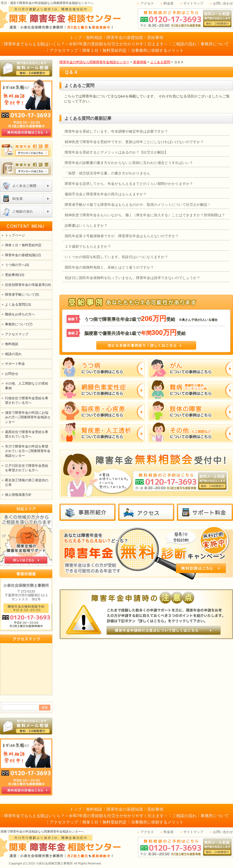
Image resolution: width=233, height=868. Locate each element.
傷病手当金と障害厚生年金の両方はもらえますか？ (106, 194)
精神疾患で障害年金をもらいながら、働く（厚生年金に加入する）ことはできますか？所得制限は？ (145, 215)
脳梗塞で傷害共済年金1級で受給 (135, 333)
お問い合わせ (223, 3)
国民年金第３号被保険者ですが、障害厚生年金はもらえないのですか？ (122, 236)
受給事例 (155, 38)
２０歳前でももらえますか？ (88, 246)
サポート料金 (15, 364)
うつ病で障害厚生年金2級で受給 (151, 318)
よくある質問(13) (18, 304)
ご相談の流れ (184, 44)
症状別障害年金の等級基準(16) (28, 285)
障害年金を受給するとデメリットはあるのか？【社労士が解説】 (116, 152)
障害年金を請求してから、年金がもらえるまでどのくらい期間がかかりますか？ (129, 184)
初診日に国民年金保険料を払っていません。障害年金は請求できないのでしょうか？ (132, 278)
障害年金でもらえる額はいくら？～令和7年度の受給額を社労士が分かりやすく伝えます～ (86, 44)
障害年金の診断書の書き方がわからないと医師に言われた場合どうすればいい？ (129, 163)
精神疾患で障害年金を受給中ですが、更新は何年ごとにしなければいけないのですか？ (134, 142)
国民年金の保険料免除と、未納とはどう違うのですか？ (109, 267)
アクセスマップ (64, 51)
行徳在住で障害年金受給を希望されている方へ (27, 400)
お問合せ (12, 374)
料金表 (169, 3)
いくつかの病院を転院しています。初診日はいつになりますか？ (116, 257)
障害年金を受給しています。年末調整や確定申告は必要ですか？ (116, 131)
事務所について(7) (19, 324)
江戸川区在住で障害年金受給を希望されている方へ (27, 468)
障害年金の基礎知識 (125, 38)
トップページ (15, 235)
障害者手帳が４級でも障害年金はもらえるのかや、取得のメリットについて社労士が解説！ (138, 205)
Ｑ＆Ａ (71, 72)
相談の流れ (13, 354)
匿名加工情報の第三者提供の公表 (27, 482)
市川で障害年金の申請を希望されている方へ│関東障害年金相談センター (28, 451)
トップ (76, 38)
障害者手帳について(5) (22, 294)
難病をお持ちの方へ (20, 314)
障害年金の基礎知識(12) (23, 255)
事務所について (215, 44)
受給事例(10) (15, 275)
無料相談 (94, 38)
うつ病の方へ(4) (17, 265)
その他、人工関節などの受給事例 (27, 386)
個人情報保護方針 (18, 495)
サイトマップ (193, 3)
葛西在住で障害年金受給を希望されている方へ (27, 434)
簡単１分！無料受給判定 (104, 51)
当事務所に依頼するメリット (157, 51)
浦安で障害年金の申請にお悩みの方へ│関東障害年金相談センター (28, 417)
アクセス (147, 3)
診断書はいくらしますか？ (86, 225)
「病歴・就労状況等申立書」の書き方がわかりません (107, 173)
